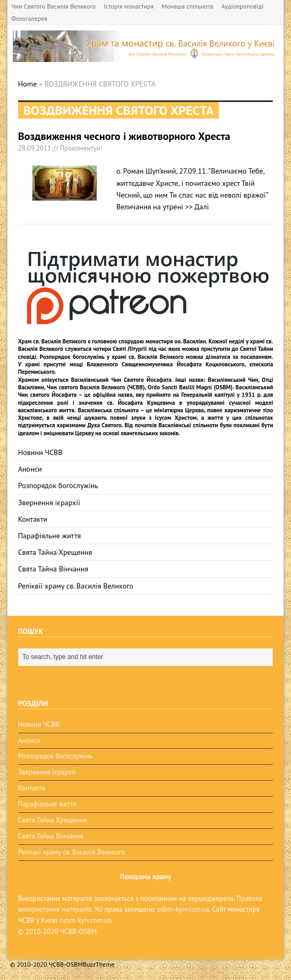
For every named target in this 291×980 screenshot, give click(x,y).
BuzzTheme (99, 964)
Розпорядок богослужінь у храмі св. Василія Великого (112, 357)
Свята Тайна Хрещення (55, 552)
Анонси (30, 469)
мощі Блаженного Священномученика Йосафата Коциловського (157, 364)
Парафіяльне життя (50, 536)
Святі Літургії (130, 349)
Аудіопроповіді (242, 6)
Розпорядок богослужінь (58, 485)
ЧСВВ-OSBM (78, 932)
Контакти (33, 519)
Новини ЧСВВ (40, 452)
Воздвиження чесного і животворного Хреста (124, 136)
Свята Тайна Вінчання (53, 569)
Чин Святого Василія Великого (53, 6)
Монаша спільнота (187, 6)
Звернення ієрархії (49, 503)
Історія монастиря (129, 6)
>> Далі (197, 207)
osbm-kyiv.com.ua (183, 909)
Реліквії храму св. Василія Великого (76, 586)
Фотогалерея (29, 18)
